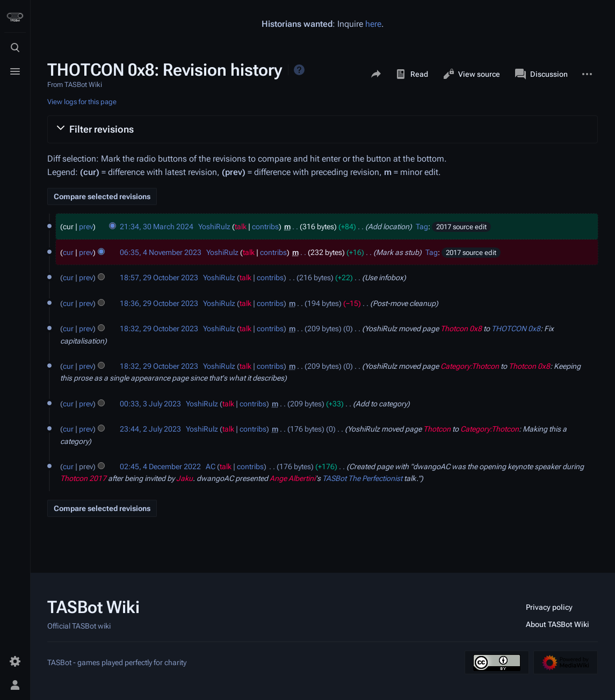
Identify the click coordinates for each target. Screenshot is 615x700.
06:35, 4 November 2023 (161, 252)
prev (86, 227)
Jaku (184, 478)
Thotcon (437, 429)
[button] (323, 129)
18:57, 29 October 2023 (159, 278)
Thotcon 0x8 (461, 329)
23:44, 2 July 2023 (150, 429)
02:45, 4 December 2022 (160, 466)
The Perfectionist (375, 478)
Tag (422, 227)
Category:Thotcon (470, 366)
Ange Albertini (292, 478)
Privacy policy (549, 607)
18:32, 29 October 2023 (159, 329)
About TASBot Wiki (558, 624)
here (373, 24)
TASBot (334, 478)
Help (299, 70)
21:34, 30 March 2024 (157, 227)
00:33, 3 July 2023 (150, 404)
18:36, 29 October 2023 (159, 303)
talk (241, 227)
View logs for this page (82, 102)
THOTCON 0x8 (516, 329)
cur (68, 252)
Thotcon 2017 (83, 478)
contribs (265, 227)
